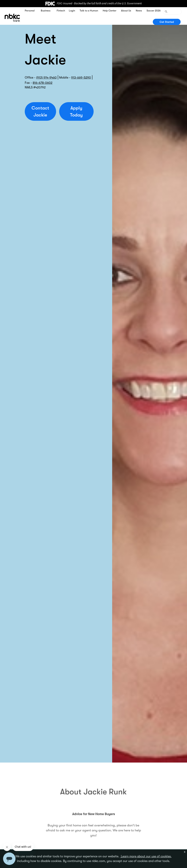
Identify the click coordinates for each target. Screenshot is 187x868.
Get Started (167, 22)
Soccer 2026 (154, 11)
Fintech (61, 11)
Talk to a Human (89, 11)
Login (72, 11)
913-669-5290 (81, 78)
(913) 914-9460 (46, 78)
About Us (126, 11)
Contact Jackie (40, 111)
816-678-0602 (43, 83)
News (139, 11)
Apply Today (76, 111)
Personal (30, 11)
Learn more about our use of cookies (145, 856)
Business (46, 11)
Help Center (110, 11)
